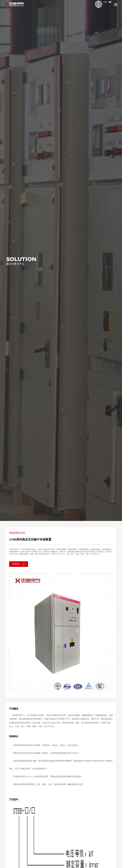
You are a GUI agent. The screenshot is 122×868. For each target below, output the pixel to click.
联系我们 (19, 564)
